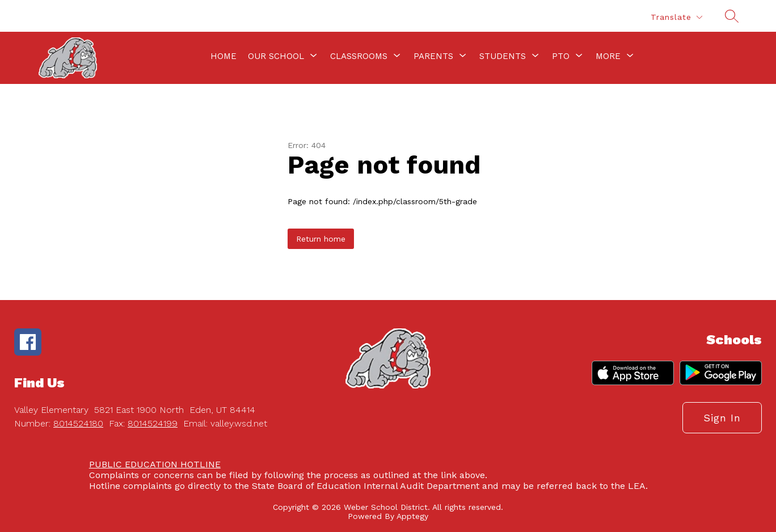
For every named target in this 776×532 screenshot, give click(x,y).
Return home (321, 239)
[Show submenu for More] (608, 56)
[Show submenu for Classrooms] (359, 56)
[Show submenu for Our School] (276, 56)
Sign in (722, 418)
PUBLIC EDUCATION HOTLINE (155, 464)
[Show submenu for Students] (503, 56)
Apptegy (412, 516)
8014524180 (78, 423)
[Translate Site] (676, 17)
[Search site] (732, 16)
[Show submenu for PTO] (561, 56)
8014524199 (153, 423)
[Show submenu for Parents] (433, 56)
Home (223, 56)
